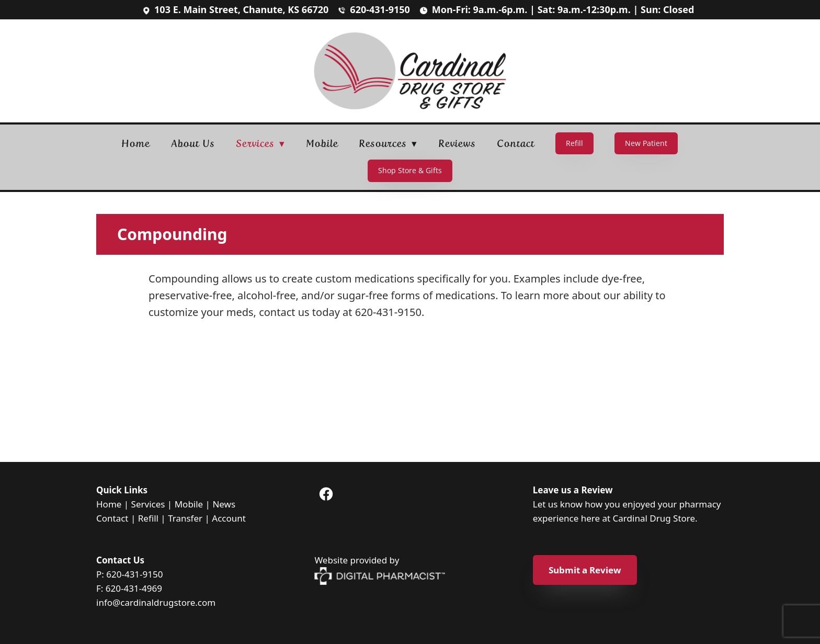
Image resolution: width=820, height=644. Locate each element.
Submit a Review (585, 570)
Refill (574, 143)
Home (136, 143)
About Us (193, 143)
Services (148, 504)
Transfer (185, 518)
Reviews (457, 143)
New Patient (646, 143)
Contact (516, 143)
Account (229, 518)
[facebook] (326, 494)
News (224, 504)
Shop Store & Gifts (410, 170)
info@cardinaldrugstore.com (156, 602)
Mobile (322, 143)
